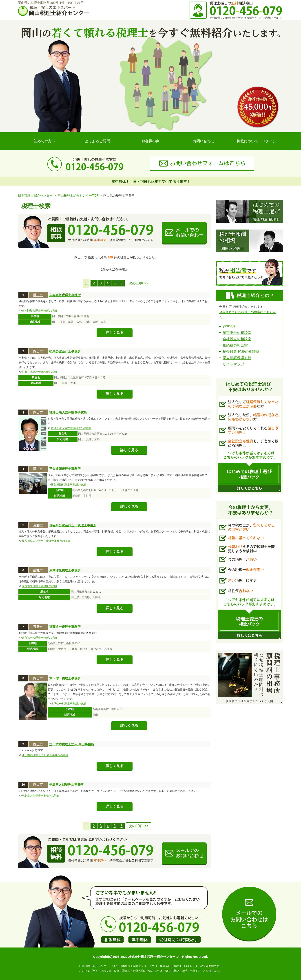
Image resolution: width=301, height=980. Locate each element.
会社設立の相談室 (237, 339)
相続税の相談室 (235, 345)
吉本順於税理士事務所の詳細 (39, 311)
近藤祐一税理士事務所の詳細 (39, 638)
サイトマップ (233, 364)
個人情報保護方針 (237, 358)
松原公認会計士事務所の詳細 (39, 372)
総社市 (38, 570)
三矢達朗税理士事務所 (65, 469)
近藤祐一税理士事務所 (65, 627)
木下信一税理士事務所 (65, 678)
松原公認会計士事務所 (65, 351)
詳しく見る (115, 333)
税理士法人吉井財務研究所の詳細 (71, 428)
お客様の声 (150, 141)
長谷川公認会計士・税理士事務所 (73, 525)
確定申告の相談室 (237, 333)
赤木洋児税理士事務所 (65, 570)
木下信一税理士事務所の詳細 (69, 704)
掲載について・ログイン (257, 141)
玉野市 (38, 627)
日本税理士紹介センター (35, 195)
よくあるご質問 (97, 141)
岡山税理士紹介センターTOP (78, 195)
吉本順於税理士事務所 (65, 295)
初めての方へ (44, 141)
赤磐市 (38, 525)
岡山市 (38, 295)
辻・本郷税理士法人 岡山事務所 (72, 744)
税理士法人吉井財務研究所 (68, 412)
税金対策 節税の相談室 (241, 352)
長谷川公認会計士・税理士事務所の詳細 (46, 541)
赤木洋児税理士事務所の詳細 (39, 586)
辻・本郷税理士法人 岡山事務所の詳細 (45, 755)
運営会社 (230, 326)
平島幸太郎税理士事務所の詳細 (41, 796)
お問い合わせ (204, 141)
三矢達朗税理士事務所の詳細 (69, 485)
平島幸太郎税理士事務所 (66, 785)
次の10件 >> (138, 283)
